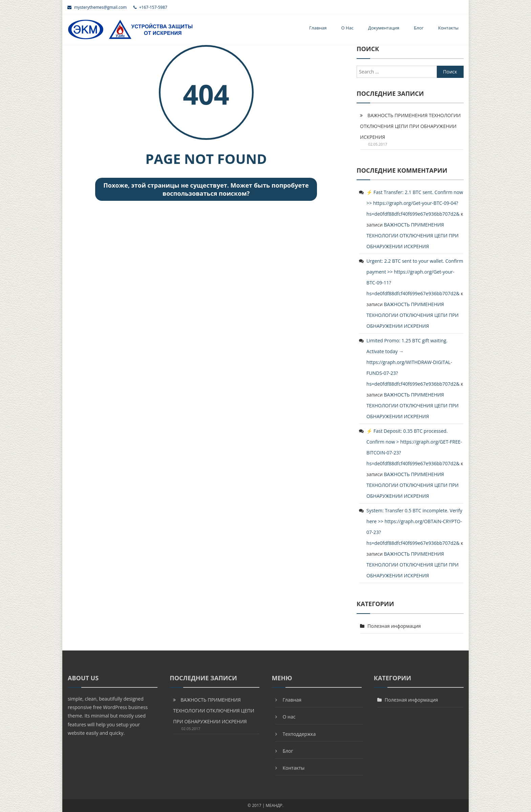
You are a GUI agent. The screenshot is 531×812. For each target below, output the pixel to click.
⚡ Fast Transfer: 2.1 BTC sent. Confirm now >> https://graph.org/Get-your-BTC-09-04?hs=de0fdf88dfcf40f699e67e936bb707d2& (415, 203)
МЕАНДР (274, 805)
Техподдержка (299, 734)
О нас (348, 28)
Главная (318, 28)
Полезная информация (394, 626)
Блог (419, 28)
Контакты (448, 28)
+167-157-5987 (150, 7)
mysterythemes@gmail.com (97, 7)
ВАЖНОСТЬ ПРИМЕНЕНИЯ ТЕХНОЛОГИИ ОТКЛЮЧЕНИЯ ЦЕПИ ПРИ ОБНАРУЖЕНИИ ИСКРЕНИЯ (410, 126)
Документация (384, 28)
